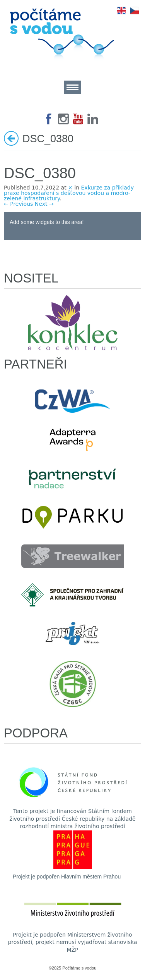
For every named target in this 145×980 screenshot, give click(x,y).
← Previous (18, 204)
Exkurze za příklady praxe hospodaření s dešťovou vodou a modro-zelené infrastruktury (69, 193)
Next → (44, 204)
